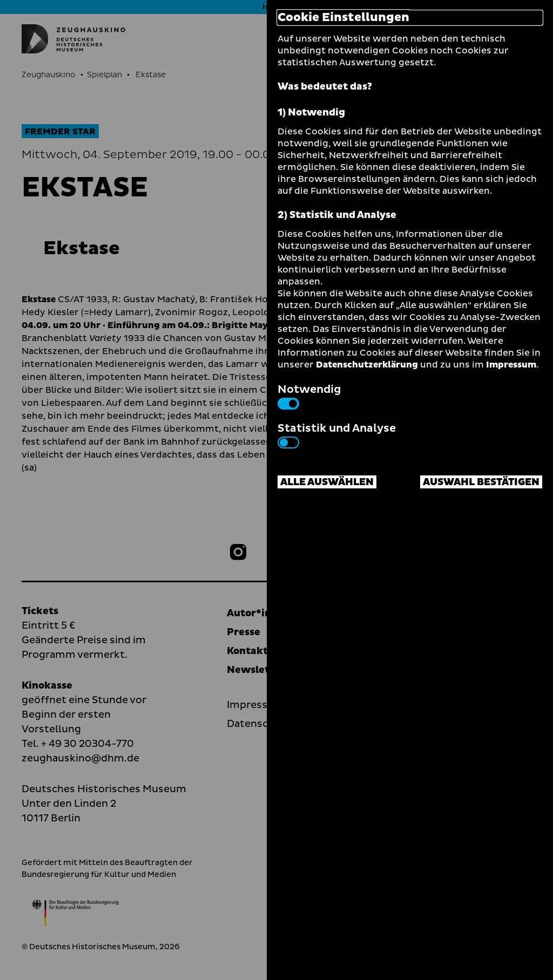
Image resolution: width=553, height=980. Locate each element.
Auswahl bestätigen (481, 482)
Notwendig (309, 396)
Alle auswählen (327, 482)
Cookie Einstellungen (343, 18)
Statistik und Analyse (337, 434)
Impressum (511, 365)
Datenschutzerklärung (367, 365)
